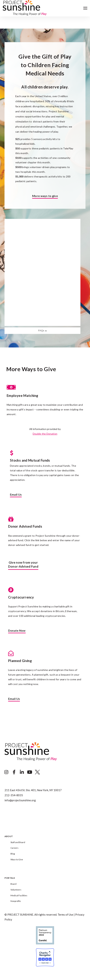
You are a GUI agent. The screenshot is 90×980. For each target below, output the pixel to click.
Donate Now (17, 631)
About (9, 836)
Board (13, 884)
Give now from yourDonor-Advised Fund (23, 564)
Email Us (16, 495)
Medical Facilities (19, 895)
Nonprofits (16, 901)
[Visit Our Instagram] (6, 772)
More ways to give (45, 196)
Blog (13, 854)
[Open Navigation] (85, 8)
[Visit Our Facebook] (14, 772)
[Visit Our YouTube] (30, 772)
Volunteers (16, 890)
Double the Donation (45, 434)
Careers (14, 848)
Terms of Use (65, 915)
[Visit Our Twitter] (37, 772)
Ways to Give (17, 859)
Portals (10, 878)
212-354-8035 (14, 795)
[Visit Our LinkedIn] (22, 772)
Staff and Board (18, 842)
